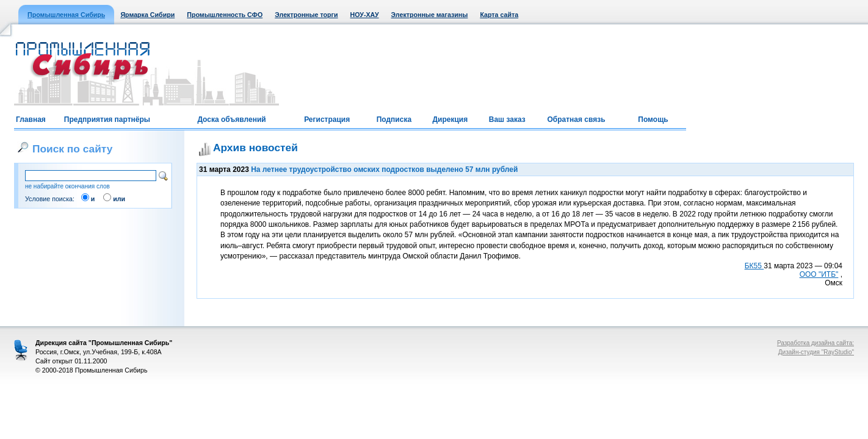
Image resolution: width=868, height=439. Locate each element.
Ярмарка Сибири (147, 15)
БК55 (754, 266)
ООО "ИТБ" (819, 274)
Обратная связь (576, 120)
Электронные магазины (430, 15)
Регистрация (327, 120)
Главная (31, 120)
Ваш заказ (507, 120)
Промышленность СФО (225, 15)
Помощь (653, 120)
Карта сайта (499, 15)
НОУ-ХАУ (365, 15)
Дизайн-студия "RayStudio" (816, 352)
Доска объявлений (231, 120)
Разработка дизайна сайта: (816, 343)
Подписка (394, 120)
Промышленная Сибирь (66, 15)
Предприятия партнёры (107, 120)
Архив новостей (255, 148)
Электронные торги (306, 15)
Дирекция (450, 120)
